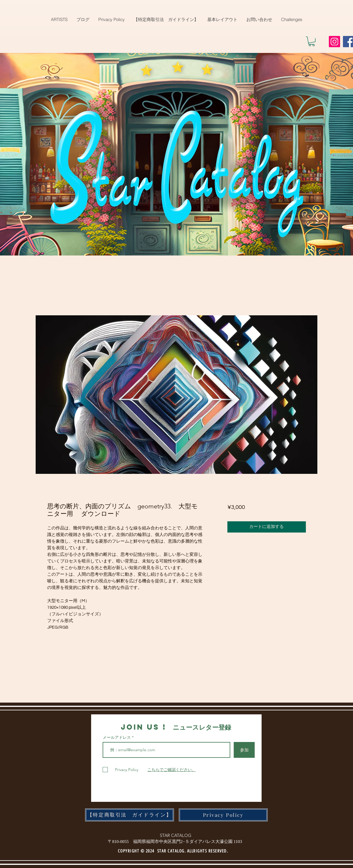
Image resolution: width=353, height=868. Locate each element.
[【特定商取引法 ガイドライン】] (130, 815)
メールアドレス (117, 737)
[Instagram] (334, 42)
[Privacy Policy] (223, 815)
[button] (312, 41)
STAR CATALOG (176, 835)
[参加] (244, 750)
